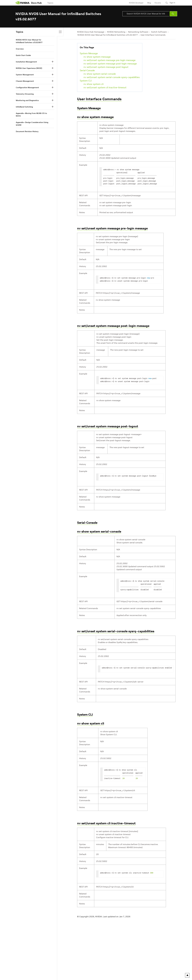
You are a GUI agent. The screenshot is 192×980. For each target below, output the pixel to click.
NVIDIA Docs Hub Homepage (91, 32)
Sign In (172, 3)
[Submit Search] (173, 14)
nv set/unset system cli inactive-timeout (105, 87)
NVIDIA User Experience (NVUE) (29, 68)
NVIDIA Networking (116, 32)
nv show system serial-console (100, 74)
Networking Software (138, 32)
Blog (148, 3)
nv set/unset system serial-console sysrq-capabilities (112, 77)
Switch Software (159, 32)
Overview (20, 49)
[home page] (23, 3)
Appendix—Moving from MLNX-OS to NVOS (31, 115)
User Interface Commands (153, 35)
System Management (25, 75)
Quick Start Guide (23, 55)
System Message (89, 53)
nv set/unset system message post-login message (110, 64)
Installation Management (26, 62)
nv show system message (97, 57)
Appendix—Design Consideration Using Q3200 (32, 124)
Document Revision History (27, 131)
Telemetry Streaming (25, 94)
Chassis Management (25, 81)
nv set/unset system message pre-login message (110, 60)
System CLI (86, 81)
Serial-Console (87, 70)
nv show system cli (93, 84)
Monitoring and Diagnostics (27, 100)
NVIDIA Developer (135, 3)
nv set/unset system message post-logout (106, 67)
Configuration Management (27, 87)
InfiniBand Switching (24, 107)
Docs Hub (36, 3)
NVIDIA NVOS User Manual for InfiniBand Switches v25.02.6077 (108, 35)
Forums (157, 3)
